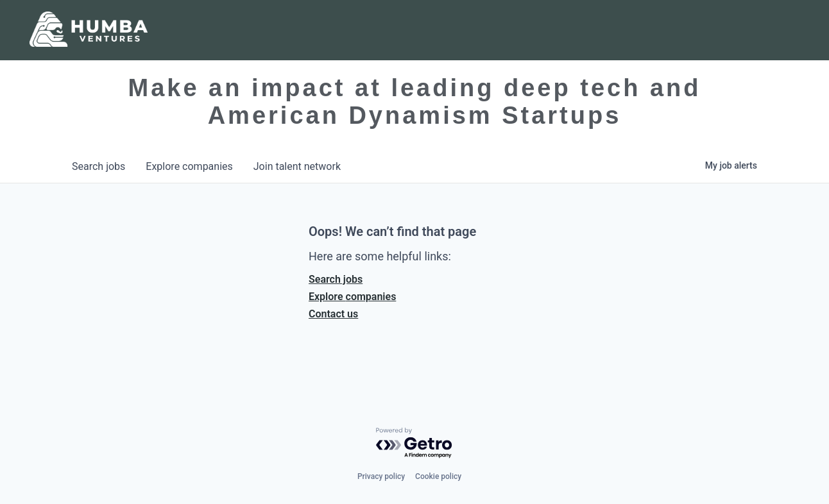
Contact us (333, 314)
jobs (98, 166)
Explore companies (352, 297)
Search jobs (336, 279)
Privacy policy (381, 476)
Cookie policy (438, 476)
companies (189, 166)
